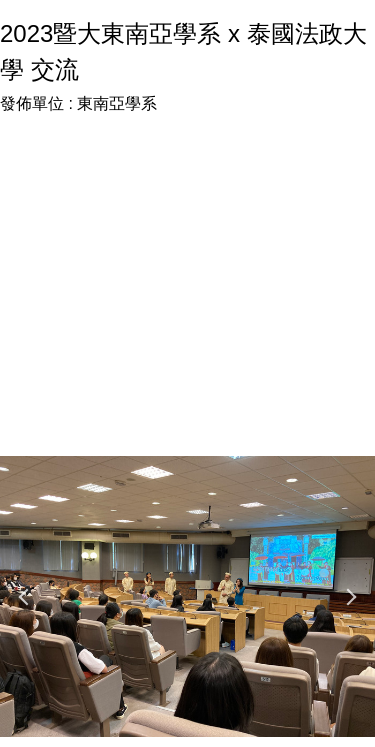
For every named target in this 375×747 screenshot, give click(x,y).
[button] (25, 597)
